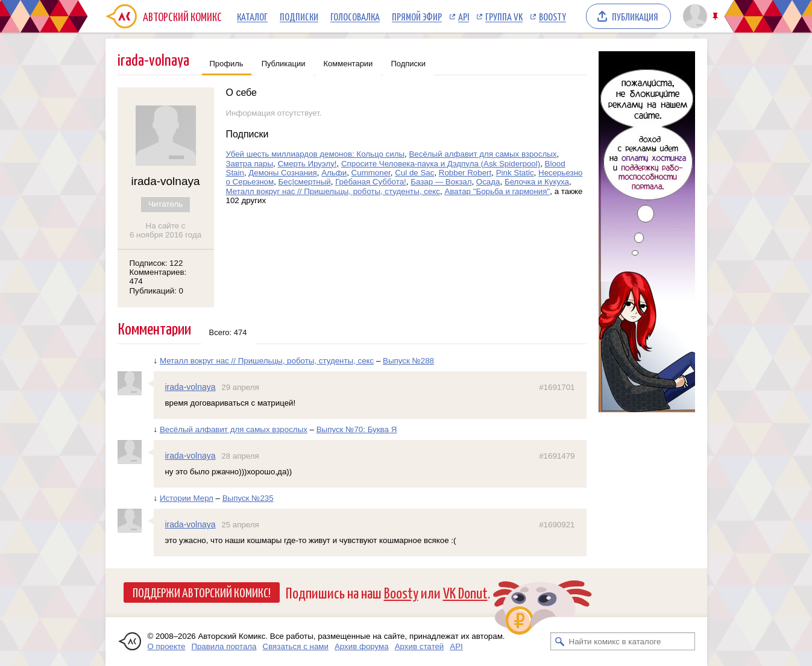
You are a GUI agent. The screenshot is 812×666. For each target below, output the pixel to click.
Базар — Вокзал (441, 182)
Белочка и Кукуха (537, 182)
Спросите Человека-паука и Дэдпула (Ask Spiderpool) (441, 164)
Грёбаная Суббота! (371, 182)
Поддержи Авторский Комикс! (202, 592)
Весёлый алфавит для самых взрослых (483, 154)
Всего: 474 (228, 332)
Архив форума (362, 646)
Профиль (227, 64)
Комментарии (348, 64)
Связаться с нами (296, 646)
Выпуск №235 (248, 498)
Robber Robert (465, 173)
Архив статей (420, 646)
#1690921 (557, 525)
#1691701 (557, 387)
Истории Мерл (187, 498)
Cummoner (371, 173)
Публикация (635, 16)
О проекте (167, 646)
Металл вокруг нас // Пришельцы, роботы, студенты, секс (333, 191)
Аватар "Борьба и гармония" (497, 191)
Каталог (252, 16)
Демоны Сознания (282, 173)
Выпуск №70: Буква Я (357, 429)
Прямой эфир (417, 16)
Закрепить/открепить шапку (716, 17)
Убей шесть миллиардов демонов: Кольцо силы (316, 154)
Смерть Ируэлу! (307, 164)
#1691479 (557, 456)
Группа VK (504, 16)
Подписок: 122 (156, 263)
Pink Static (515, 173)
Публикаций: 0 (157, 291)
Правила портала (224, 646)
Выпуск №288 (408, 361)
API (464, 16)
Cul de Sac (414, 173)
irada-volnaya (190, 387)
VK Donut (465, 592)
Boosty (552, 16)
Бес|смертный (305, 182)
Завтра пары (250, 164)
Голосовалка (355, 16)
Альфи (334, 173)
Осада (488, 182)
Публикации (284, 64)
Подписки (299, 16)
